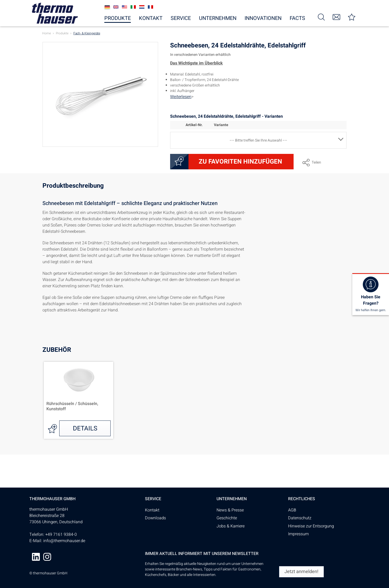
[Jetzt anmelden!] (301, 572)
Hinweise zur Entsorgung (311, 526)
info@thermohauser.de (64, 541)
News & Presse (230, 510)
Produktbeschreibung (73, 187)
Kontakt (152, 510)
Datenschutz (300, 518)
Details (85, 428)
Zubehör (57, 350)
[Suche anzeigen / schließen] (321, 17)
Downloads (155, 518)
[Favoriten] (352, 17)
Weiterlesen (181, 97)
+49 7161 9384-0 (61, 535)
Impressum (298, 534)
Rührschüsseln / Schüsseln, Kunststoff (72, 407)
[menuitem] (321, 17)
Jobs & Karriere (231, 526)
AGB (292, 510)
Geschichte (227, 518)
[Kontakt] (337, 17)
